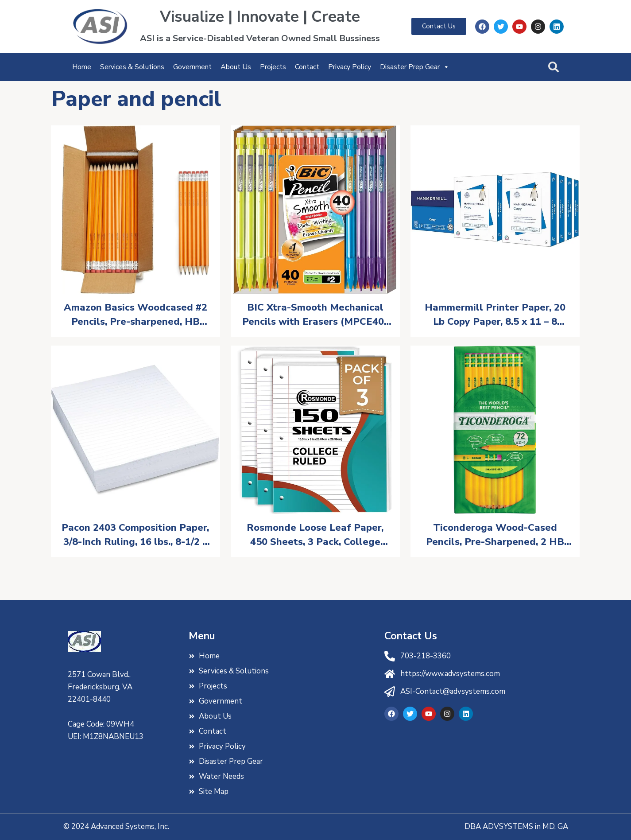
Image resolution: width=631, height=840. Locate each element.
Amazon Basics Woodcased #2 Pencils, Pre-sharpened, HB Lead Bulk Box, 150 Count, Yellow (135, 315)
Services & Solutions (132, 67)
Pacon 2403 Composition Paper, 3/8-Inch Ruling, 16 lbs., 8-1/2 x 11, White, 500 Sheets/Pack (135, 535)
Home (82, 67)
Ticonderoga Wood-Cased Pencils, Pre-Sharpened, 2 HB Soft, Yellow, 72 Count (495, 535)
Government (192, 67)
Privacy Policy (350, 67)
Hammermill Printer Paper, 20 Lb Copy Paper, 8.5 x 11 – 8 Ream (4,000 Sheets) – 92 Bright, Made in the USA (495, 315)
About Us (236, 67)
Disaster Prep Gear (415, 67)
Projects (273, 67)
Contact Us (411, 636)
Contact (307, 67)
